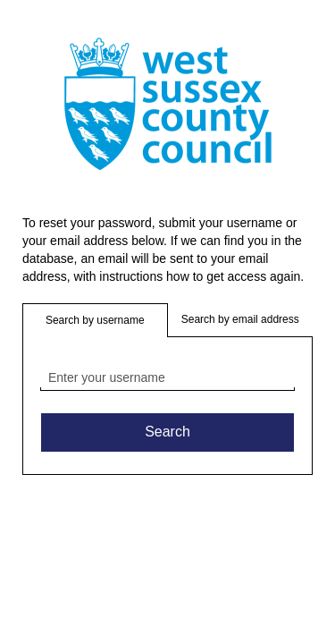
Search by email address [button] (240, 319)
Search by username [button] (95, 320)
